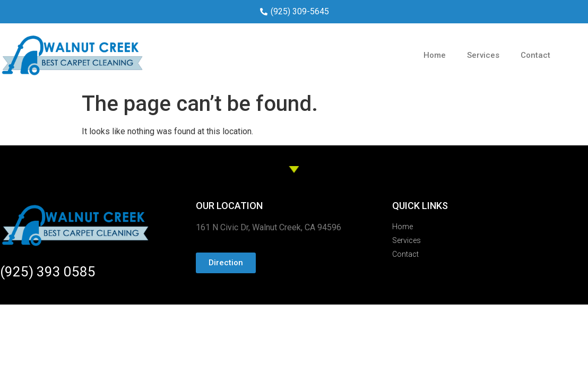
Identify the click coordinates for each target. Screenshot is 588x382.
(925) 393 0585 (48, 272)
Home (435, 55)
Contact (535, 55)
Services (483, 55)
